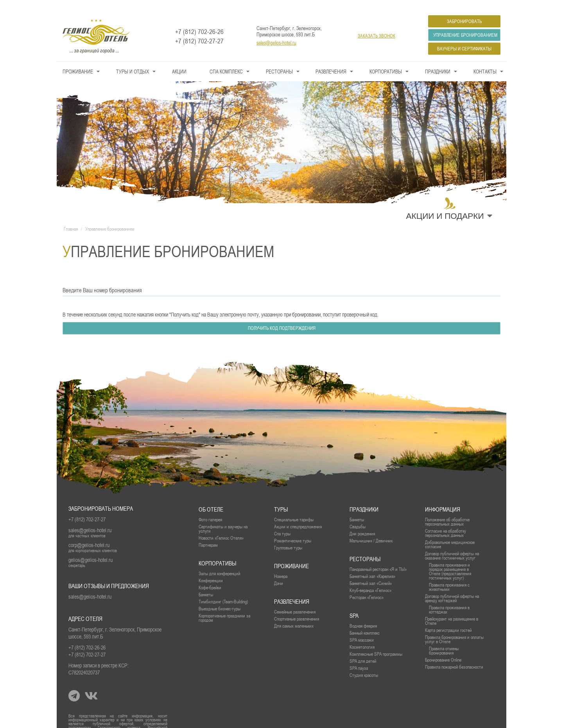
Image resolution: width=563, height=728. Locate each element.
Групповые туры (288, 536)
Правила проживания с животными (449, 576)
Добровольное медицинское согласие (450, 533)
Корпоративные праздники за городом (224, 606)
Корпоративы (386, 60)
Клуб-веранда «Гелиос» (370, 579)
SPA (354, 604)
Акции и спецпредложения (298, 515)
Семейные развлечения (295, 600)
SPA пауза (359, 657)
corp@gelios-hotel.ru (89, 534)
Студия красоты (364, 664)
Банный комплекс (365, 622)
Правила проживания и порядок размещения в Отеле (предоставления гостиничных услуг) (450, 560)
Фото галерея (210, 508)
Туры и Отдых (133, 60)
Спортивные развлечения (297, 607)
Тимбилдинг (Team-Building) (223, 590)
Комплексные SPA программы (376, 643)
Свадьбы (358, 515)
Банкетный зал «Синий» (371, 572)
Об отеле (211, 498)
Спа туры (282, 522)
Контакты (485, 60)
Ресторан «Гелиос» (367, 586)
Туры (281, 498)
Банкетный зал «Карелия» (372, 565)
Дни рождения (362, 522)
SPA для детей (363, 650)
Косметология (362, 636)
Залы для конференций (219, 562)
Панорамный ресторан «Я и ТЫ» (378, 558)
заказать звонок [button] (377, 25)
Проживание (78, 60)
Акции (179, 60)
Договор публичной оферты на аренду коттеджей (452, 587)
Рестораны (279, 60)
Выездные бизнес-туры (220, 597)
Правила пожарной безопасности (454, 656)
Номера (281, 565)
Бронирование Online (443, 648)
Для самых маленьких (294, 614)
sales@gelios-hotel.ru (276, 31)
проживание (291, 555)
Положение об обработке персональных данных (447, 510)
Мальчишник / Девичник (371, 529)
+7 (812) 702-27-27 (199, 30)
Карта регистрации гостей (448, 619)
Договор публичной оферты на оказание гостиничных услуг (452, 544)
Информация (443, 498)
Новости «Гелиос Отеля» (221, 527)
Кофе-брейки (210, 576)
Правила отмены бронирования (444, 639)
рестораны (365, 548)
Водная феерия (363, 614)
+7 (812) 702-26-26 (199, 20)
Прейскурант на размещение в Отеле (452, 610)
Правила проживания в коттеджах (449, 598)
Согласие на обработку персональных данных (446, 522)
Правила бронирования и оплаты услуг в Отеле (454, 628)
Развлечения (331, 60)
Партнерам (208, 534)
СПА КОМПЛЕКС (226, 60)
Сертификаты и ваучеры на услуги (223, 517)
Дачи (279, 572)
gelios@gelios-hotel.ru (91, 549)
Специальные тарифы (294, 508)
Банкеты (357, 508)
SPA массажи (362, 629)
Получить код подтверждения (282, 317)
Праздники (438, 60)
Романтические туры (293, 529)
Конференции (211, 569)
